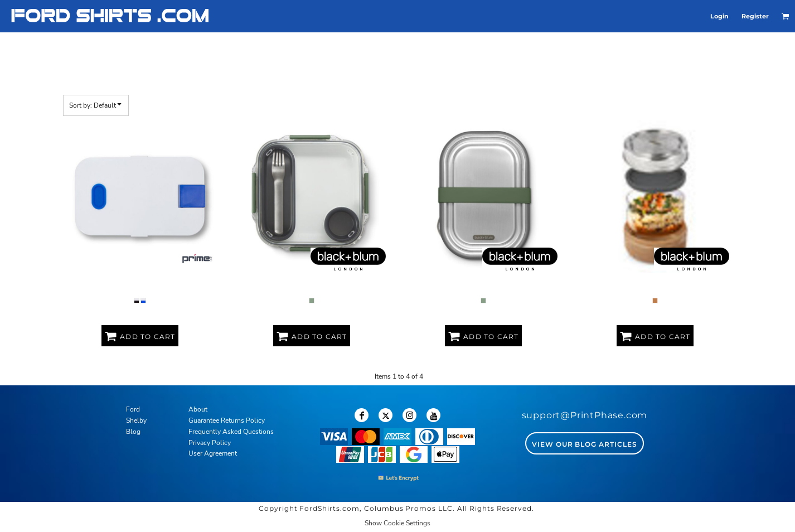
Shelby (136, 420)
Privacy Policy (210, 443)
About (198, 409)
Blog (133, 432)
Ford (133, 409)
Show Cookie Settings (397, 523)
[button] (786, 16)
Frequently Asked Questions (231, 432)
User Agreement (213, 453)
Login (719, 16)
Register (755, 16)
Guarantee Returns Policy (227, 420)
